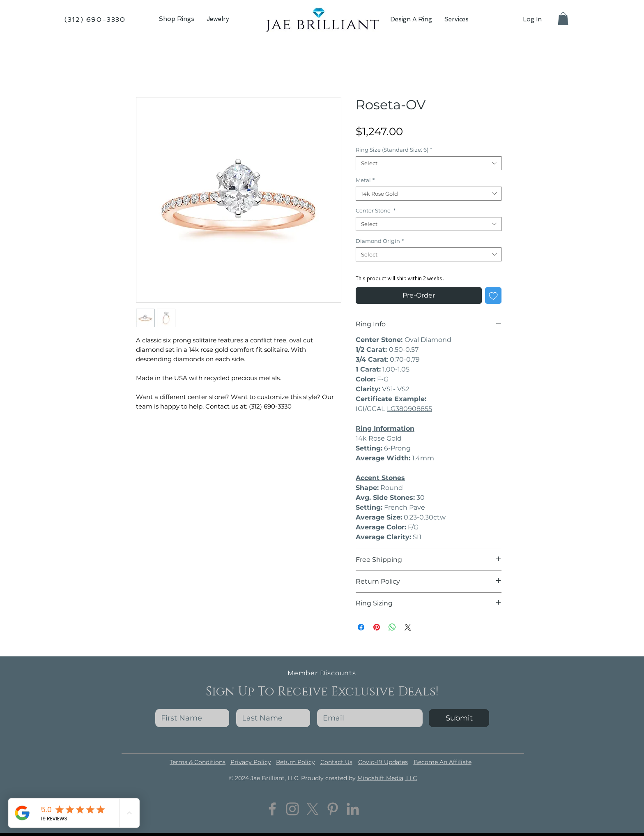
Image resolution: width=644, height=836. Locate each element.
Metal (365, 180)
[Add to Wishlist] (493, 296)
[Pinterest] (333, 809)
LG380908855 (409, 409)
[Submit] (459, 718)
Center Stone (376, 210)
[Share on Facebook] (361, 627)
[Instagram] (292, 809)
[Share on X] (408, 627)
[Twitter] (313, 809)
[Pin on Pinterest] (377, 627)
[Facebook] (272, 809)
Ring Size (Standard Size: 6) (394, 150)
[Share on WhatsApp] (392, 627)
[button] (218, 19)
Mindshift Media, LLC (387, 778)
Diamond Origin (380, 241)
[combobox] (429, 163)
